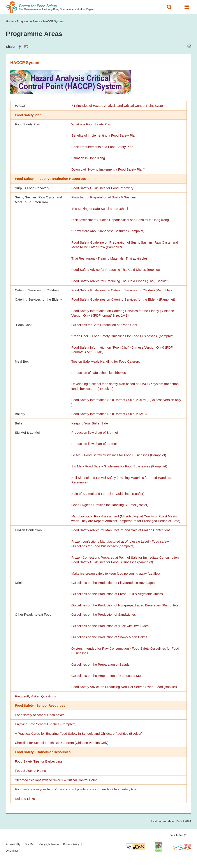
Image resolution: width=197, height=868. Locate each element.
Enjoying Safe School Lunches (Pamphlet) (46, 724)
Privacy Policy (71, 844)
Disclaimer (12, 851)
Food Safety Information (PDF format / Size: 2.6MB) (109, 414)
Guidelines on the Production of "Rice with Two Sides (110, 626)
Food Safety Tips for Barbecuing (38, 761)
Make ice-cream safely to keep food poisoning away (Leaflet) (116, 573)
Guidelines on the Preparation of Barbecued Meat (107, 676)
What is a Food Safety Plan (91, 124)
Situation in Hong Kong (88, 158)
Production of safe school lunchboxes (99, 373)
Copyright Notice (49, 844)
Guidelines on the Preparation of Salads (100, 664)
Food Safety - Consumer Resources (43, 752)
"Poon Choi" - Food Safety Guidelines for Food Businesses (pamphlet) (123, 336)
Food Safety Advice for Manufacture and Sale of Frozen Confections (121, 530)
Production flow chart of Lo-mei (94, 444)
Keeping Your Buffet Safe (90, 423)
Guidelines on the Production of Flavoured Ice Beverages (113, 583)
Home (10, 21)
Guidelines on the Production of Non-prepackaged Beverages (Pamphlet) (125, 605)
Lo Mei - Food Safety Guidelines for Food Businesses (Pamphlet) (119, 455)
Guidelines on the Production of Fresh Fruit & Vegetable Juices (117, 594)
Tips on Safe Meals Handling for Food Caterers (106, 361)
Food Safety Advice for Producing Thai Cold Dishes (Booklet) (116, 270)
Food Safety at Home (30, 771)
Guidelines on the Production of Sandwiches (104, 614)
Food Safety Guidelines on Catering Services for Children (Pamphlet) (122, 290)
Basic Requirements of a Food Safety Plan (102, 147)
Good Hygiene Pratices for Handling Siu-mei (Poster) (110, 505)
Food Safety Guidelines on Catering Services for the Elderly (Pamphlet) (123, 299)
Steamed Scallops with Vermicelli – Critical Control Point (56, 780)
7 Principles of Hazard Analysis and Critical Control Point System (118, 106)
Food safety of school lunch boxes (40, 715)
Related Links (25, 799)
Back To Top (176, 835)
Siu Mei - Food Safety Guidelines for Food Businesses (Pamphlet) (119, 466)
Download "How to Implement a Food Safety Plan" (108, 169)
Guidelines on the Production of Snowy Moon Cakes (109, 637)
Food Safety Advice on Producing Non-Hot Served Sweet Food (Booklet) (124, 687)
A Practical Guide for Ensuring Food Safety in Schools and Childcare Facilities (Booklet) (79, 733)
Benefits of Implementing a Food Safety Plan (104, 135)
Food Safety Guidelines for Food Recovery (102, 188)
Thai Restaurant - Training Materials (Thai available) (109, 258)
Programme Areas (28, 21)
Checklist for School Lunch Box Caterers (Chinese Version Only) (62, 743)
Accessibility (13, 844)
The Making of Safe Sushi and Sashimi (100, 209)
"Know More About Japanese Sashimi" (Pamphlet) (108, 231)
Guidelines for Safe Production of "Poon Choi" (105, 325)
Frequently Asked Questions (35, 696)
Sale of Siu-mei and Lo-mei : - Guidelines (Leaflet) (108, 494)
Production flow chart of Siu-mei (95, 432)
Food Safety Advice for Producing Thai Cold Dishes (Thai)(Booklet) (120, 281)
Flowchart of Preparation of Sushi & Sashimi (103, 197)
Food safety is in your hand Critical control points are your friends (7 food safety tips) (76, 789)
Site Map (30, 844)
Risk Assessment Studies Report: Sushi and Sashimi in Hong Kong (120, 220)
